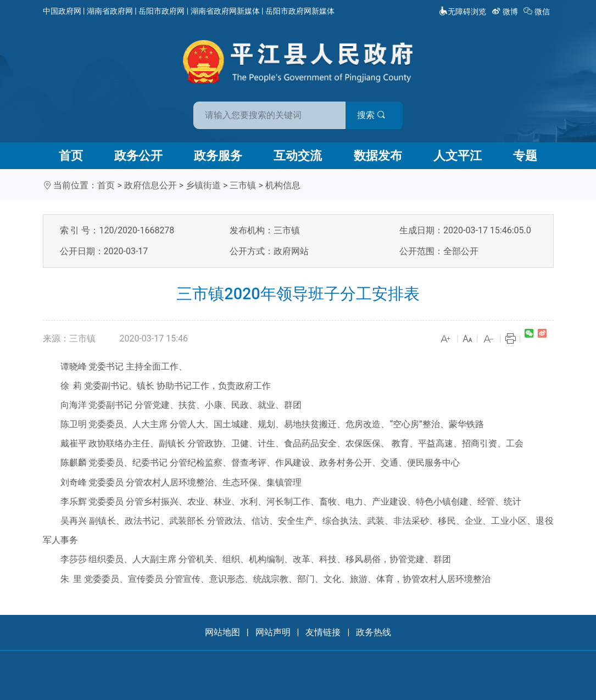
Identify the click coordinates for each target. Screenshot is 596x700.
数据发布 (378, 156)
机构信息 (283, 185)
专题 (525, 156)
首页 (71, 156)
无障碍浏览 (463, 12)
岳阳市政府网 (161, 11)
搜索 (377, 114)
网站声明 (273, 632)
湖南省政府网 (110, 11)
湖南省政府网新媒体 (225, 11)
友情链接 (323, 632)
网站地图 (222, 632)
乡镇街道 (203, 185)
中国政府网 (62, 11)
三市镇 (243, 185)
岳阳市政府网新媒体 (300, 11)
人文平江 (458, 156)
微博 (506, 12)
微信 (537, 12)
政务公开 (138, 156)
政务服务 (218, 156)
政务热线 (374, 632)
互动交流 (298, 156)
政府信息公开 (151, 185)
